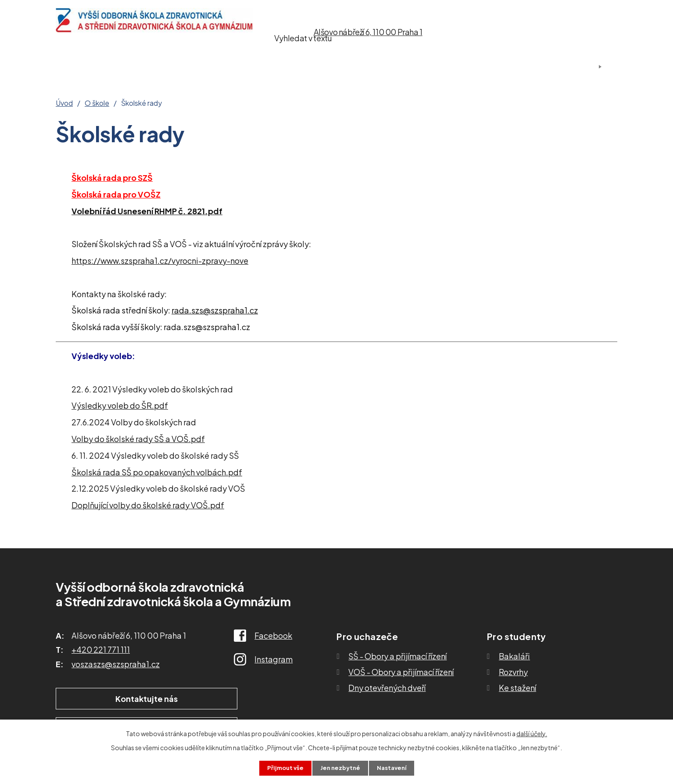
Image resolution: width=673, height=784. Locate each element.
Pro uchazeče (199, 67)
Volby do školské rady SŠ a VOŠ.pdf (138, 439)
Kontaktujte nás (112, 699)
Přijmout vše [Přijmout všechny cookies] (283, 768)
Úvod (68, 67)
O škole (124, 67)
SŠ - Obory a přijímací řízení (397, 656)
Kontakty (458, 67)
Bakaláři (514, 656)
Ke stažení (387, 67)
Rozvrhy (513, 672)
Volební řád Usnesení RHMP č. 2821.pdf (147, 211)
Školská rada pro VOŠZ (116, 194)
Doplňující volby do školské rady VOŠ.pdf (148, 505)
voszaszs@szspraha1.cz (116, 664)
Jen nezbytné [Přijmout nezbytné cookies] (340, 768)
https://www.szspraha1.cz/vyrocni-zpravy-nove (160, 261)
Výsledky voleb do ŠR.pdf (120, 405)
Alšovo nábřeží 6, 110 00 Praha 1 (368, 32)
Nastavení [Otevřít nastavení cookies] (394, 768)
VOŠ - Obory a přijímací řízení (401, 672)
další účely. (532, 733)
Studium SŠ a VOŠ (297, 67)
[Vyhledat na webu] (570, 32)
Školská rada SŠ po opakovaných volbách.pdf (157, 472)
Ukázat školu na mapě (235, 699)
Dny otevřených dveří (387, 688)
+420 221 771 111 (101, 649)
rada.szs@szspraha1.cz (215, 310)
